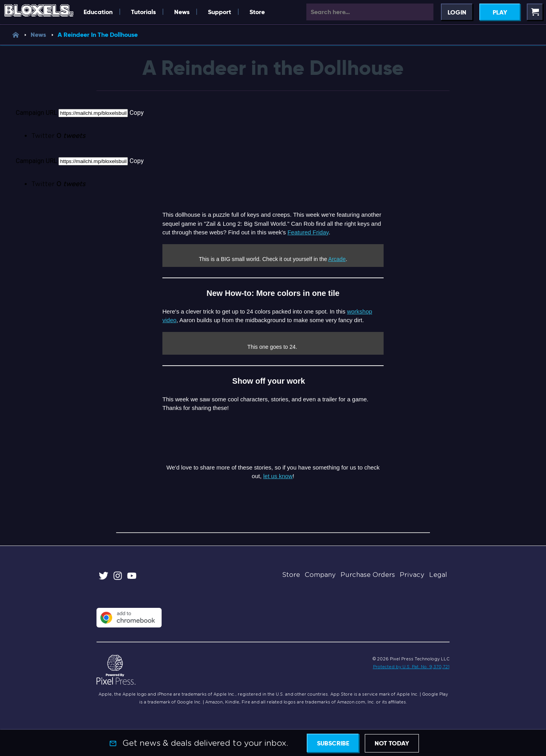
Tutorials (143, 12)
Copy (136, 113)
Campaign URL (36, 113)
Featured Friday (308, 232)
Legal (438, 575)
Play (500, 12)
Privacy (412, 575)
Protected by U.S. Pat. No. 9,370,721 (411, 667)
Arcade (337, 259)
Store (257, 12)
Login (457, 12)
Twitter (58, 136)
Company (320, 575)
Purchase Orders (368, 575)
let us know (278, 476)
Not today (392, 743)
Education (98, 12)
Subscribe (333, 743)
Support (219, 12)
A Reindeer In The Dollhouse (98, 35)
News (182, 12)
